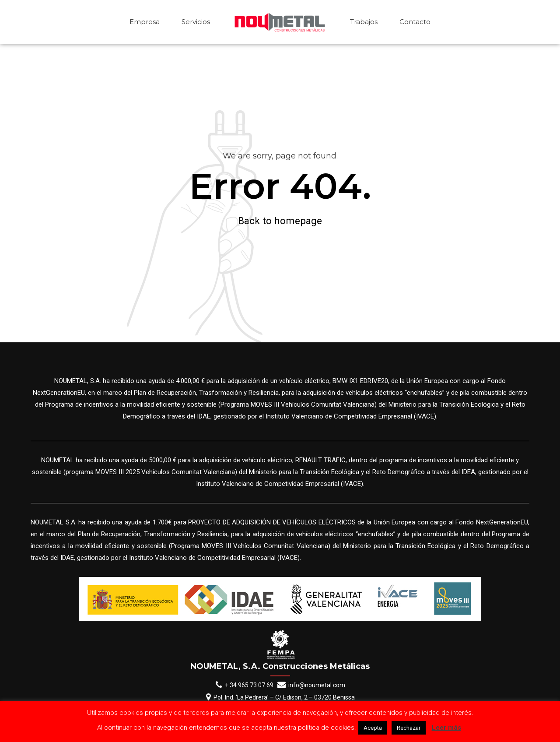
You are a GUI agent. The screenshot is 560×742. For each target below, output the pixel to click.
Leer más (446, 728)
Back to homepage (280, 221)
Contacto (415, 22)
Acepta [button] (373, 728)
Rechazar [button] (409, 728)
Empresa (145, 22)
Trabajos (364, 22)
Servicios (196, 22)
